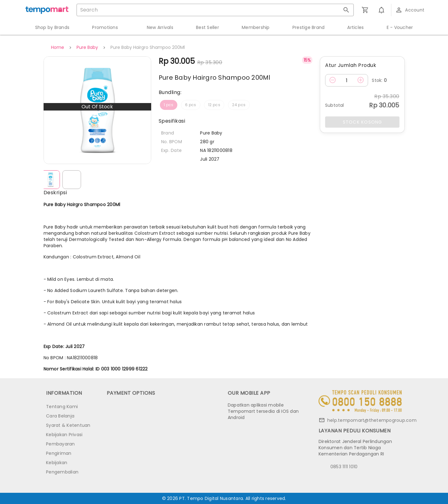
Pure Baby (87, 47)
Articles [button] (355, 27)
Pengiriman (59, 453)
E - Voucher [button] (400, 27)
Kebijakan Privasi (64, 435)
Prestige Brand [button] (309, 27)
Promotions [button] (105, 27)
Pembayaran (61, 444)
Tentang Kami (62, 407)
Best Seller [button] (208, 27)
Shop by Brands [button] (52, 27)
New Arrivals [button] (160, 27)
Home (58, 47)
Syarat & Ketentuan (68, 425)
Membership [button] (256, 27)
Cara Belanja (60, 416)
